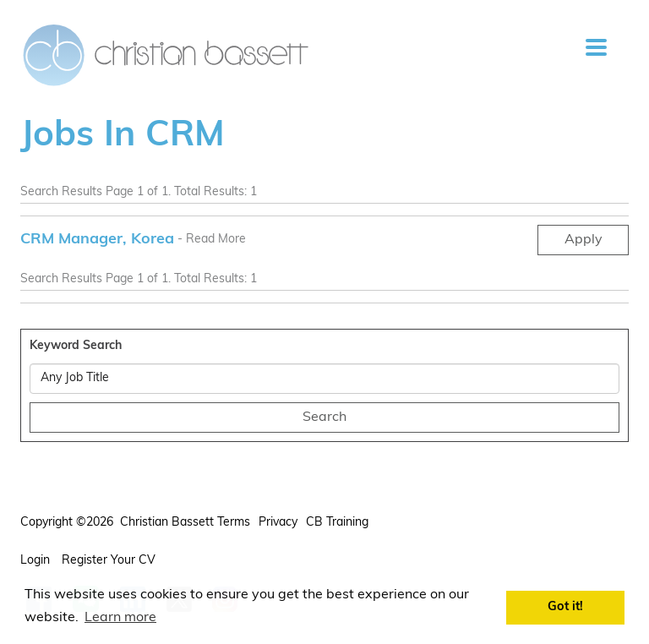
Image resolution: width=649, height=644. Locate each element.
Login (37, 561)
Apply (584, 240)
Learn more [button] (120, 618)
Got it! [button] (565, 607)
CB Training (337, 523)
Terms (234, 523)
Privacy (278, 523)
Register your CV (110, 561)
